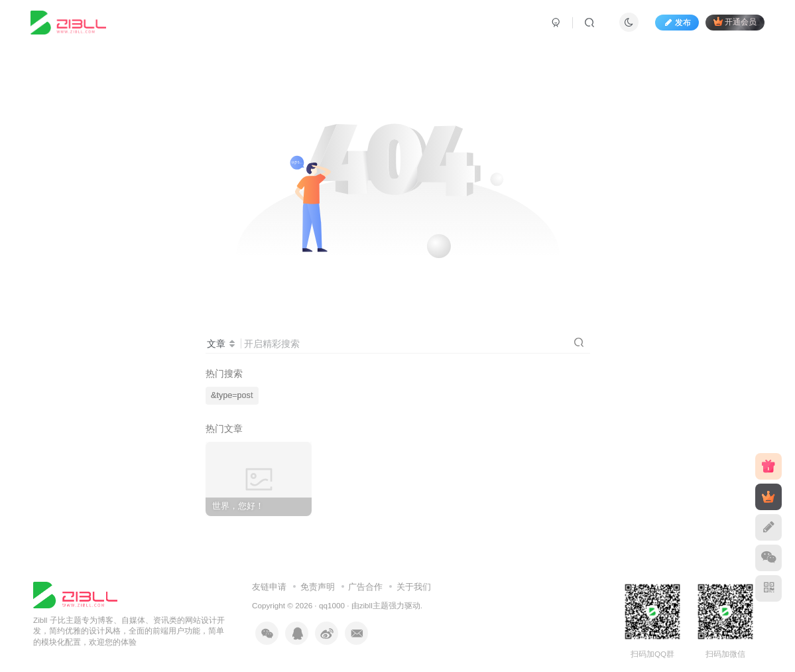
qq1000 (332, 605)
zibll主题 (374, 605)
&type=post (232, 395)
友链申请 (269, 587)
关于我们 (414, 587)
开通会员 (735, 22)
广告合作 (365, 587)
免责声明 (318, 587)
